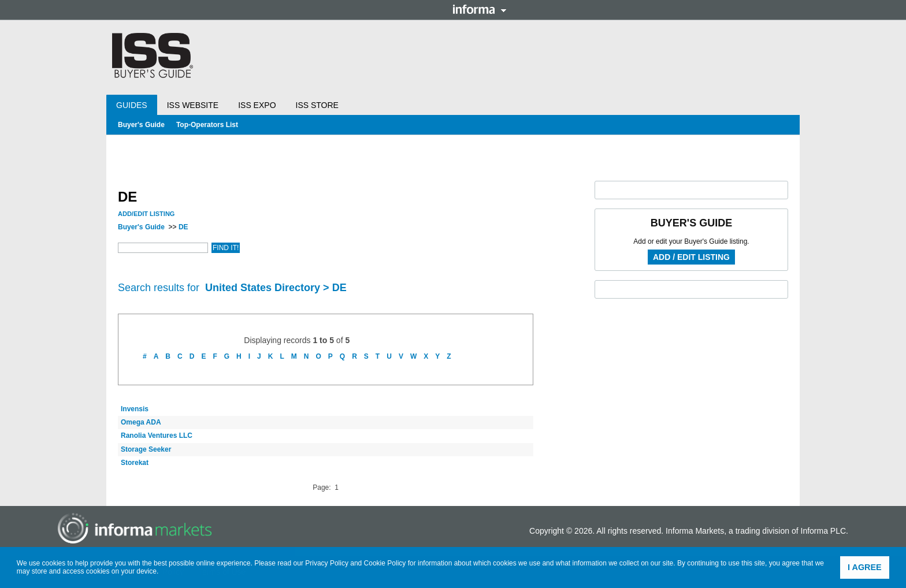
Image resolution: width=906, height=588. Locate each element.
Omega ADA (141, 422)
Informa (480, 9)
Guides (132, 105)
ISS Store (317, 105)
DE (183, 227)
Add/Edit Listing (146, 214)
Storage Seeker (146, 449)
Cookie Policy (385, 563)
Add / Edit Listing (691, 257)
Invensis (135, 409)
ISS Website (193, 105)
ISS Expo (257, 105)
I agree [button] (865, 567)
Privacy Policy (327, 563)
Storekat (135, 463)
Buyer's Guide (141, 125)
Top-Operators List (207, 125)
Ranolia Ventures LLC (157, 436)
